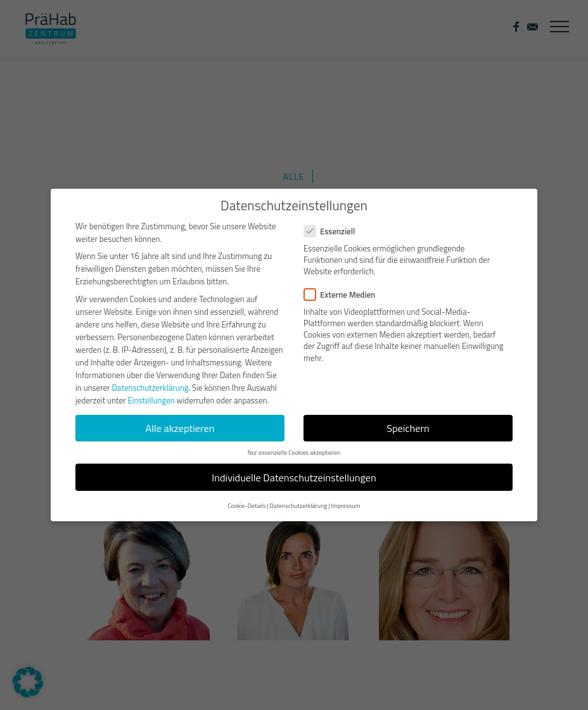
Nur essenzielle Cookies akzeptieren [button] (294, 453)
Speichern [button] (408, 428)
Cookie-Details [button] (246, 506)
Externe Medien (345, 295)
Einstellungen (151, 400)
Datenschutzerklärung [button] (298, 506)
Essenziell (335, 231)
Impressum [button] (345, 506)
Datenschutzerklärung (150, 388)
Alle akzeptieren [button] (180, 428)
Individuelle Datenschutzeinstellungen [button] (294, 478)
